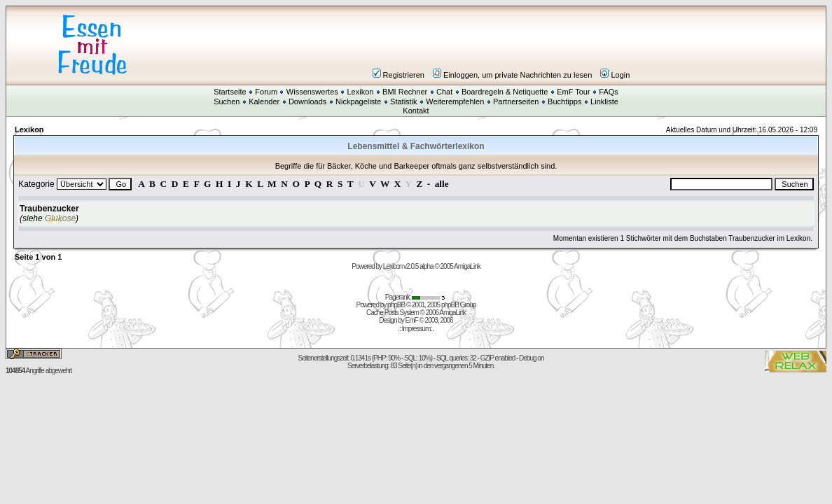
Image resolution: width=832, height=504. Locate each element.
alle (442, 184)
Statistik (404, 101)
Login (615, 75)
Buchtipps (564, 101)
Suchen (227, 101)
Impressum (416, 329)
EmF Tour (573, 92)
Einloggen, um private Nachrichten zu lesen (512, 75)
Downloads (307, 101)
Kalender (264, 101)
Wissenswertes (312, 92)
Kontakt (416, 111)
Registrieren (398, 75)
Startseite (230, 92)
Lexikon (360, 92)
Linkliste (604, 101)
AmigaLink (467, 266)
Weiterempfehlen (455, 101)
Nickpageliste (358, 101)
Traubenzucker (49, 209)
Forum (266, 92)
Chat (444, 92)
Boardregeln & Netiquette (505, 92)
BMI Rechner (405, 92)
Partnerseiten (516, 101)
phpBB (396, 305)
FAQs (609, 92)
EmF (412, 320)
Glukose (60, 218)
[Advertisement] (500, 45)
